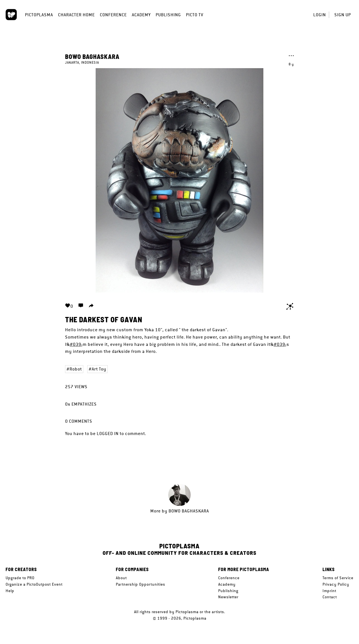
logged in (108, 433)
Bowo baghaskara (92, 56)
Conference (113, 15)
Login (320, 15)
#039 (76, 344)
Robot (76, 369)
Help (10, 591)
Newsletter (228, 597)
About (121, 578)
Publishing (168, 15)
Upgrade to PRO (20, 578)
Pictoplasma (39, 15)
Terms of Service (338, 578)
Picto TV (195, 15)
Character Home (76, 15)
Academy (141, 15)
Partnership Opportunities (141, 584)
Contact (330, 597)
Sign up (343, 15)
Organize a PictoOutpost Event (34, 584)
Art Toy (99, 369)
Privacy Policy (336, 584)
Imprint (329, 591)
